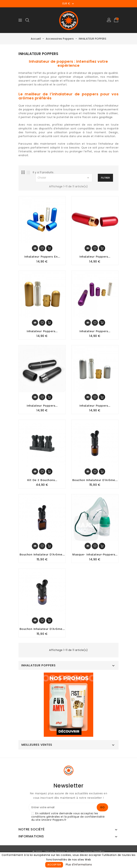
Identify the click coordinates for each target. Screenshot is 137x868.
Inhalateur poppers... (95, 332)
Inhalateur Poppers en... (42, 257)
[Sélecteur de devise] (69, 3)
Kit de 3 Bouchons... (42, 481)
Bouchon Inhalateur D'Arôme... (95, 481)
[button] (109, 20)
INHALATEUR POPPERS (38, 667)
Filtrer (105, 178)
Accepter (54, 865)
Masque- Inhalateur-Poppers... (95, 556)
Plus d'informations (79, 865)
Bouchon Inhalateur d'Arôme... (42, 556)
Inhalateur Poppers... (95, 257)
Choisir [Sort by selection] (64, 178)
